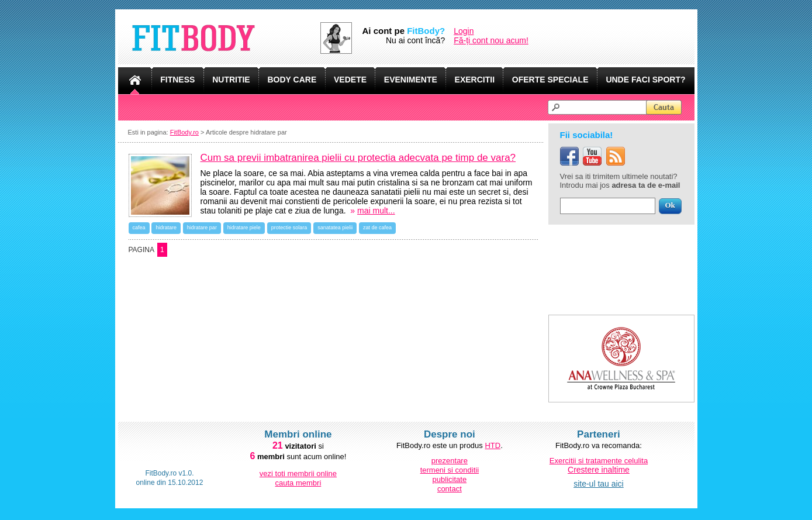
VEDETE (350, 80)
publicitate (450, 479)
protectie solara (289, 228)
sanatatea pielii (335, 228)
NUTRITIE (231, 80)
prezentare (450, 461)
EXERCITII (475, 80)
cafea (139, 228)
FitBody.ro (184, 132)
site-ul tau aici (599, 484)
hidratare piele (244, 228)
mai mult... (376, 211)
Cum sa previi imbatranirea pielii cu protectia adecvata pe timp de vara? (358, 158)
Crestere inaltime (599, 470)
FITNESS (177, 80)
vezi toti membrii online (298, 473)
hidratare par (202, 228)
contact (450, 489)
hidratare (166, 228)
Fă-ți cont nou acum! (491, 40)
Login (464, 31)
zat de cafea (377, 228)
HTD (493, 445)
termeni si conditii (450, 470)
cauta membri (298, 483)
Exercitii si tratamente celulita (599, 461)
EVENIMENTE (411, 80)
